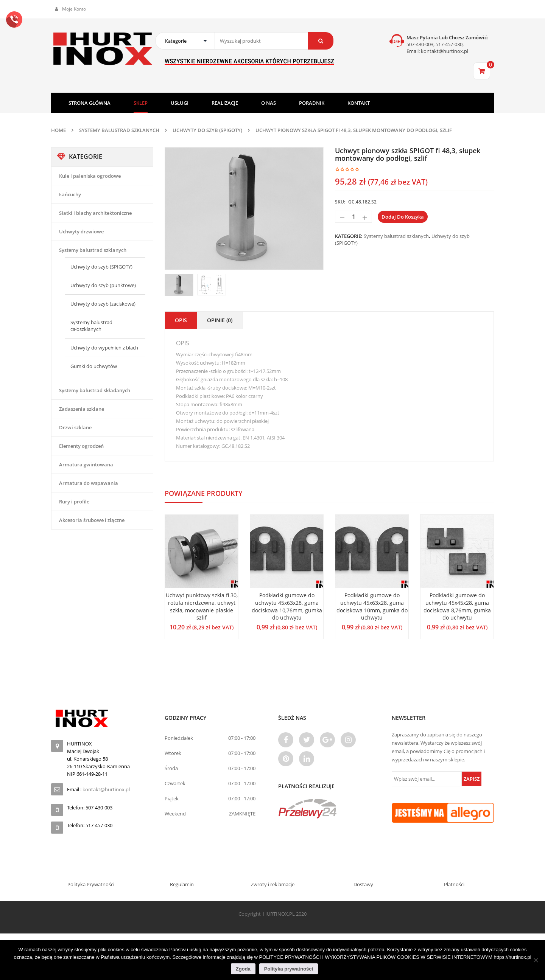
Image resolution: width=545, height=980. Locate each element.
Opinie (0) (220, 320)
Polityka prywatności (289, 969)
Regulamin (182, 884)
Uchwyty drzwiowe (81, 231)
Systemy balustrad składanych (95, 390)
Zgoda (243, 969)
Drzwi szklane (75, 427)
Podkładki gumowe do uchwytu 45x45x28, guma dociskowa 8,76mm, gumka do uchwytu (457, 606)
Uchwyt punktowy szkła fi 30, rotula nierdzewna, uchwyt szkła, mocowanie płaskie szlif (202, 606)
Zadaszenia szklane (82, 409)
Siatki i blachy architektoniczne (95, 213)
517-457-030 (449, 44)
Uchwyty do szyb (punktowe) (103, 285)
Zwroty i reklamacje (273, 884)
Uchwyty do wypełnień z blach (104, 348)
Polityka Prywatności (91, 884)
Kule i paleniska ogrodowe (90, 176)
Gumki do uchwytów (94, 366)
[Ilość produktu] (353, 217)
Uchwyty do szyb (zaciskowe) (103, 304)
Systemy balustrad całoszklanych (91, 326)
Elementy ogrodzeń (81, 446)
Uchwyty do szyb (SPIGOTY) (207, 130)
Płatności (454, 884)
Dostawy (363, 884)
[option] (244, 209)
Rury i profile (74, 502)
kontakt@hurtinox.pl (444, 51)
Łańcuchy (70, 194)
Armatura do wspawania (89, 483)
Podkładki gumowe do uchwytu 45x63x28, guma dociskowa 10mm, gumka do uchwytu (372, 606)
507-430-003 (420, 44)
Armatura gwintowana (86, 464)
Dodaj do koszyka (403, 217)
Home (58, 130)
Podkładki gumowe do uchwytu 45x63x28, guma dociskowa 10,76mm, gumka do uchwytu (287, 606)
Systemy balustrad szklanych (119, 130)
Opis (181, 320)
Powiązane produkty (204, 493)
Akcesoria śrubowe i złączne (92, 520)
